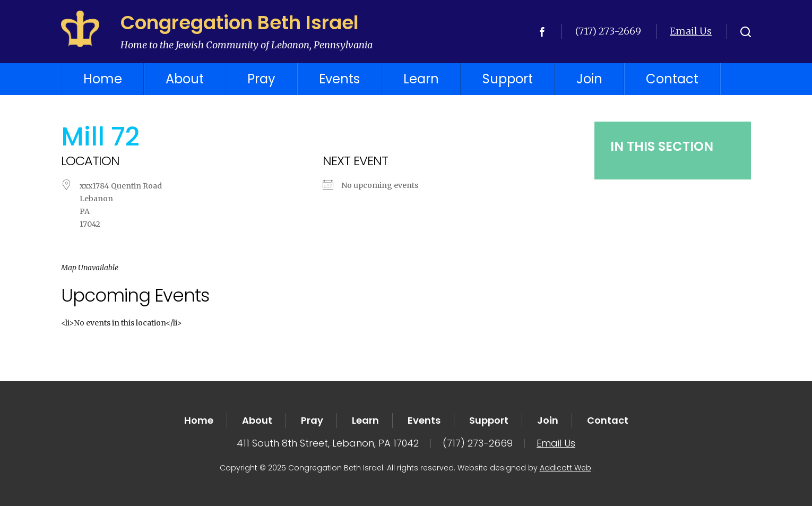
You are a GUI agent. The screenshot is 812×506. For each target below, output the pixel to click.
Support (508, 79)
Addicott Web (565, 468)
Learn (421, 79)
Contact (672, 79)
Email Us (691, 31)
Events (339, 79)
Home (103, 79)
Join (589, 79)
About (185, 79)
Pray (261, 79)
